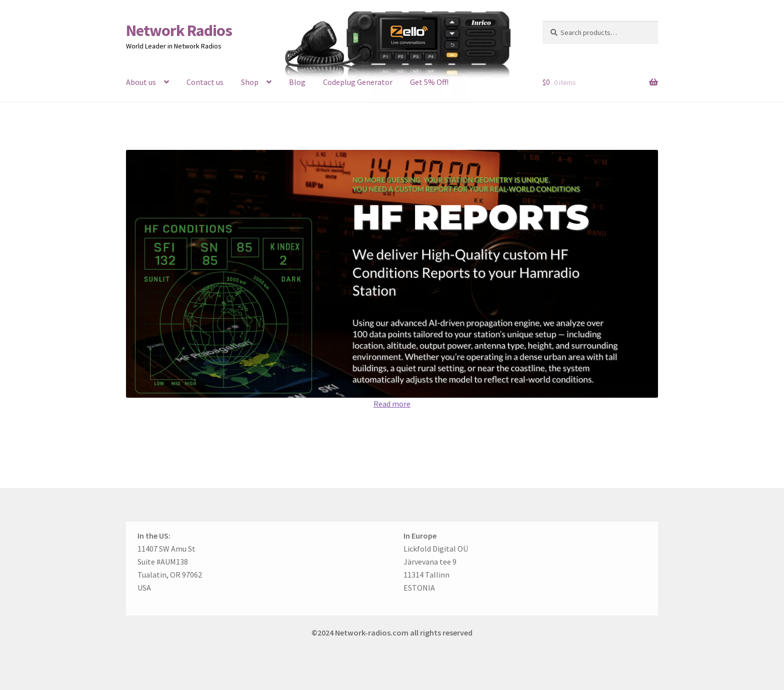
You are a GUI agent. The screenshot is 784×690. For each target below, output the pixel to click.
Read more (392, 404)
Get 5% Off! (429, 82)
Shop (250, 82)
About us (141, 82)
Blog (297, 82)
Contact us (205, 82)
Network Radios (179, 30)
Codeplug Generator (358, 82)
